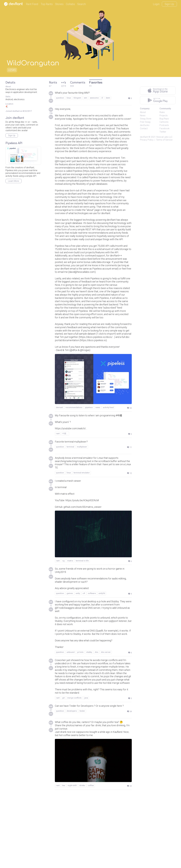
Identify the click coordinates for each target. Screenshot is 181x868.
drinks (82, 859)
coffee (91, 859)
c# (84, 651)
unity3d (102, 651)
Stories (59, 4)
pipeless (89, 458)
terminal (70, 499)
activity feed (108, 458)
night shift (72, 859)
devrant (59, 458)
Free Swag (145, 122)
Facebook (165, 128)
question (60, 98)
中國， (65, 485)
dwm (108, 98)
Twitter (163, 132)
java (86, 770)
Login (156, 4)
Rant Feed (32, 4)
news (98, 458)
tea (64, 859)
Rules (162, 112)
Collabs (70, 4)
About (143, 112)
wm (86, 98)
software (92, 651)
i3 (102, 98)
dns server (106, 717)
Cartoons (164, 122)
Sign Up (169, 4)
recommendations (74, 458)
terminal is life (82, 616)
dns (97, 717)
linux (69, 98)
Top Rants (47, 4)
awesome (94, 98)
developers (72, 783)
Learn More (14, 181)
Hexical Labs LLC (164, 137)
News (143, 116)
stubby (89, 717)
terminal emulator (82, 525)
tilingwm (77, 98)
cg (63, 616)
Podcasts (164, 125)
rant (58, 485)
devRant (144, 137)
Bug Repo (164, 119)
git (63, 770)
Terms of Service (164, 140)
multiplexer (82, 499)
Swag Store (146, 119)
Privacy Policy (147, 140)
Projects (164, 116)
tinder (82, 783)
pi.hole (80, 717)
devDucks (145, 125)
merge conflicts (74, 770)
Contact (144, 128)
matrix (70, 616)
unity (78, 651)
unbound (71, 717)
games (70, 651)
